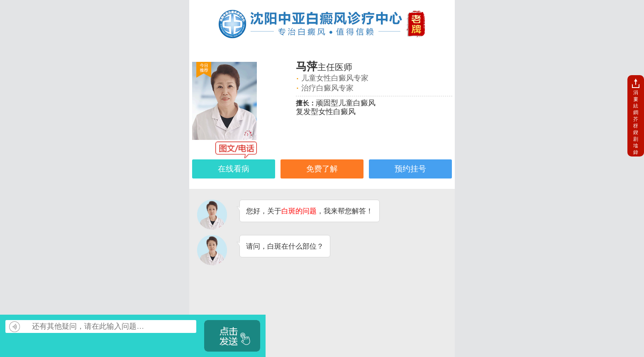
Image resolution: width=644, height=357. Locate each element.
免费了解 (322, 169)
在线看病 (234, 169)
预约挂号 (410, 169)
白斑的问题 (299, 211)
